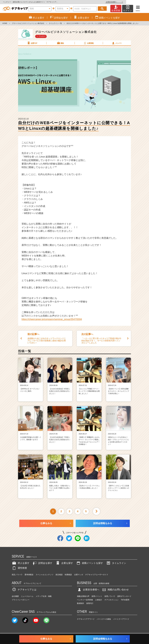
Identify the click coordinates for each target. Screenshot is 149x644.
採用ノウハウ (110, 596)
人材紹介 (99, 600)
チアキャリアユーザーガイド (97, 575)
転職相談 (68, 575)
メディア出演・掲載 (44, 596)
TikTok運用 (125, 600)
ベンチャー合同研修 (85, 600)
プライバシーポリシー (21, 600)
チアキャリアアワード (86, 619)
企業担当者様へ (137, 2)
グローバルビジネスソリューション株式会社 (28, 23)
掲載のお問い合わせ (115, 590)
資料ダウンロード (124, 596)
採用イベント (97, 596)
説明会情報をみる (103, 523)
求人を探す (21, 563)
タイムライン (116, 563)
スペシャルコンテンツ (45, 575)
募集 (60, 43)
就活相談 (59, 575)
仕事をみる (46, 523)
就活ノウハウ (17, 575)
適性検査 (19, 568)
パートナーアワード (121, 619)
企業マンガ (79, 575)
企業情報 (88, 43)
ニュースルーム (27, 596)
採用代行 (90, 603)
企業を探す (64, 563)
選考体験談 (29, 575)
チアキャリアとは (24, 590)
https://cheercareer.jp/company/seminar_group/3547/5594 (52, 319)
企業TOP (32, 43)
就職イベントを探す (89, 563)
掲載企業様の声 (83, 596)
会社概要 (15, 596)
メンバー (117, 43)
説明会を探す (42, 563)
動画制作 (81, 603)
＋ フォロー (41, 36)
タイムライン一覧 (55, 23)
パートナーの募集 (104, 619)
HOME (5, 23)
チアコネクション (112, 600)
